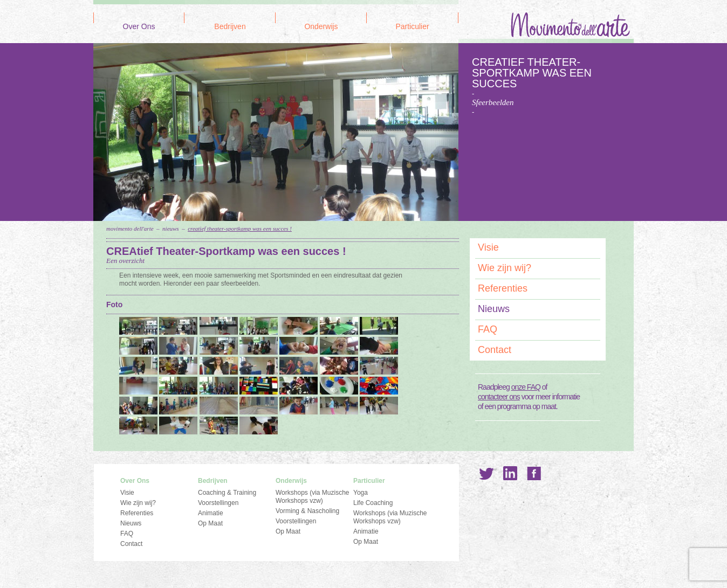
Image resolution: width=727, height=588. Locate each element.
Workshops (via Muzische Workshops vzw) (313, 497)
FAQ (488, 329)
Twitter (486, 473)
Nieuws (171, 229)
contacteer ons (499, 397)
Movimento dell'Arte (130, 229)
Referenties (503, 288)
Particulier (412, 27)
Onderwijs (321, 27)
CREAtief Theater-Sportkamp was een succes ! (240, 229)
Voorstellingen (218, 503)
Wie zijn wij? (505, 268)
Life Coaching (373, 503)
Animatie (211, 513)
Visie (488, 247)
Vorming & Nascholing (307, 511)
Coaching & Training (227, 493)
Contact (495, 350)
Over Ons (139, 27)
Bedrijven (230, 27)
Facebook (534, 473)
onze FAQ (526, 387)
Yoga (361, 493)
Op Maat (210, 523)
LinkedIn (510, 473)
